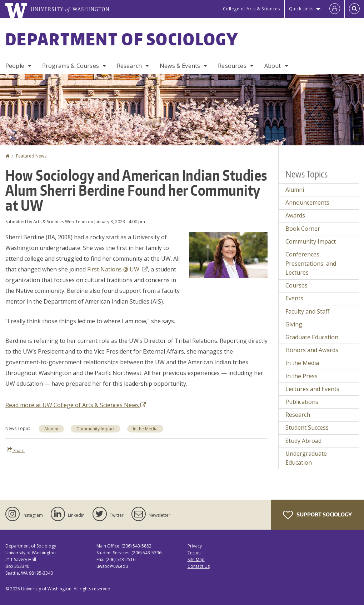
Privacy (195, 546)
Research (129, 66)
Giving (294, 324)
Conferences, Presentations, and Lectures (311, 263)
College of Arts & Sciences (251, 9)
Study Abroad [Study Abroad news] (303, 441)
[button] (228, 254)
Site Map (196, 559)
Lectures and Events (312, 389)
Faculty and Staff (307, 311)
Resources (232, 66)
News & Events (180, 66)
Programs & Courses (71, 66)
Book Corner (303, 229)
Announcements (307, 202)
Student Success (307, 427)
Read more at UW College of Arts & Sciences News (76, 405)
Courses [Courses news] (296, 285)
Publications (302, 402)
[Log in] (335, 9)
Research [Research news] (298, 415)
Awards (295, 215)
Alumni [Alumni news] (295, 190)
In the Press (301, 376)
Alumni (51, 429)
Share (16, 450)
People (15, 66)
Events (294, 298)
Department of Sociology (122, 39)
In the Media (145, 429)
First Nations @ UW (118, 269)
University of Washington (46, 589)
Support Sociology (317, 515)
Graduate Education (312, 337)
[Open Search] (354, 9)
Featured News (31, 156)
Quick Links (301, 9)
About (273, 66)
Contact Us (199, 566)
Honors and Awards (312, 350)
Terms (194, 553)
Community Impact (96, 429)
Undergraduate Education (306, 458)
